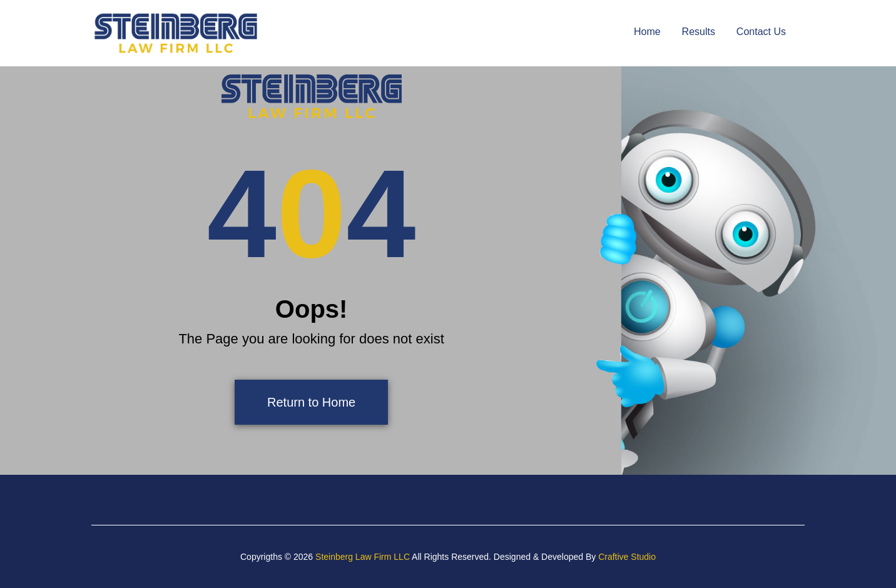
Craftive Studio (627, 557)
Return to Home (311, 402)
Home (647, 32)
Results (699, 32)
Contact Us (761, 32)
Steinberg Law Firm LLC (363, 557)
